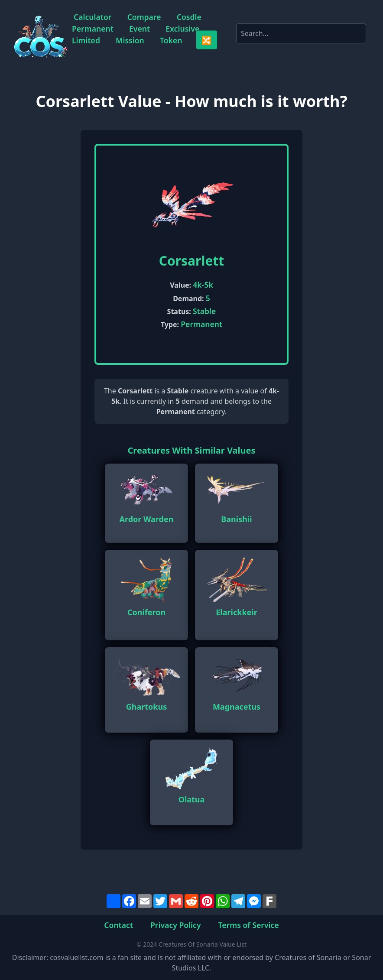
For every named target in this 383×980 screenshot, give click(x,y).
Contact (118, 925)
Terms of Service (249, 925)
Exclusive (182, 28)
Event (140, 28)
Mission (130, 40)
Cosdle (189, 17)
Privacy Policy (176, 925)
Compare (144, 17)
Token (171, 40)
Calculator (93, 17)
